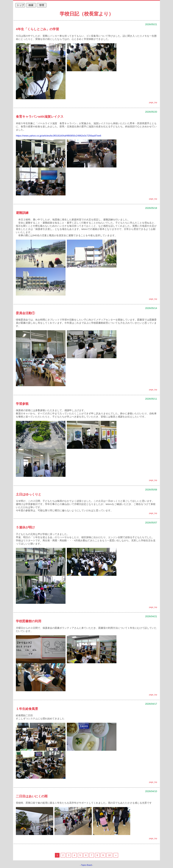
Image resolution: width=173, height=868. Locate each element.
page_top (153, 102)
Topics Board (87, 865)
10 (109, 855)
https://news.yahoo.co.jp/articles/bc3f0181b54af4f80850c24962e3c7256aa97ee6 (59, 136)
